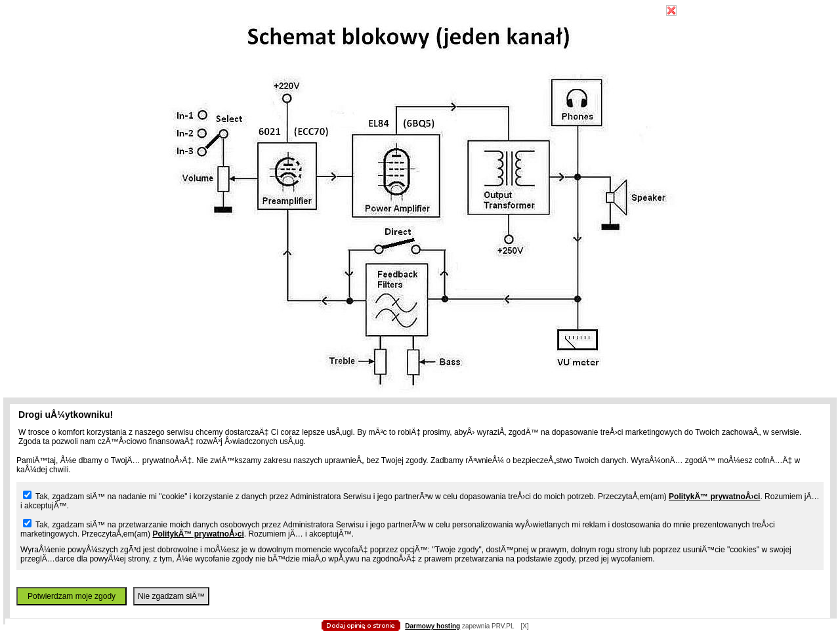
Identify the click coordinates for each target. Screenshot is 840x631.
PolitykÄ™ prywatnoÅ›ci (714, 497)
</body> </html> (420, 66)
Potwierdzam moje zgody (72, 596)
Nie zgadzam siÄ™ (171, 596)
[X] (524, 626)
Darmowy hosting (432, 626)
